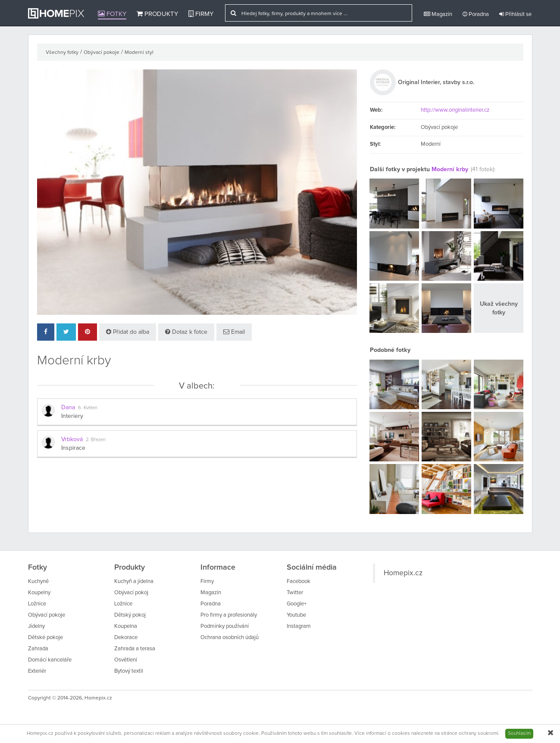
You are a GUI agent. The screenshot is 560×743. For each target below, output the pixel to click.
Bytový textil (129, 671)
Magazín (438, 14)
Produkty (157, 14)
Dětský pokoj (130, 615)
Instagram (299, 626)
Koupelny (39, 593)
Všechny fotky (62, 53)
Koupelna (126, 626)
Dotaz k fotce (186, 332)
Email (234, 332)
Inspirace (73, 448)
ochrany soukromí (479, 734)
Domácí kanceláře (50, 660)
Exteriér (37, 671)
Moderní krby (450, 169)
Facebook (299, 582)
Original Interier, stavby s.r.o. (436, 82)
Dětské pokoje (45, 638)
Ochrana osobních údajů (230, 638)
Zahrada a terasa (135, 649)
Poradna (476, 14)
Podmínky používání (225, 626)
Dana (68, 408)
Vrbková (72, 439)
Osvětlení (126, 660)
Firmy (201, 14)
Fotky (112, 14)
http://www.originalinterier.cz (455, 110)
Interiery (72, 416)
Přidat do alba (128, 332)
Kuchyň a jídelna (134, 582)
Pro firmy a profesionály (229, 615)
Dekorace (126, 638)
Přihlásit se (515, 14)
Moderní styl (139, 53)
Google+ (297, 604)
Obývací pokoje (102, 53)
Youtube (296, 615)
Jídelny (36, 626)
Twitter (295, 593)
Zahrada (38, 649)
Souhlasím (519, 734)
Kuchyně (38, 582)
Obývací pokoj (131, 593)
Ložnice (37, 604)
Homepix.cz (403, 573)
